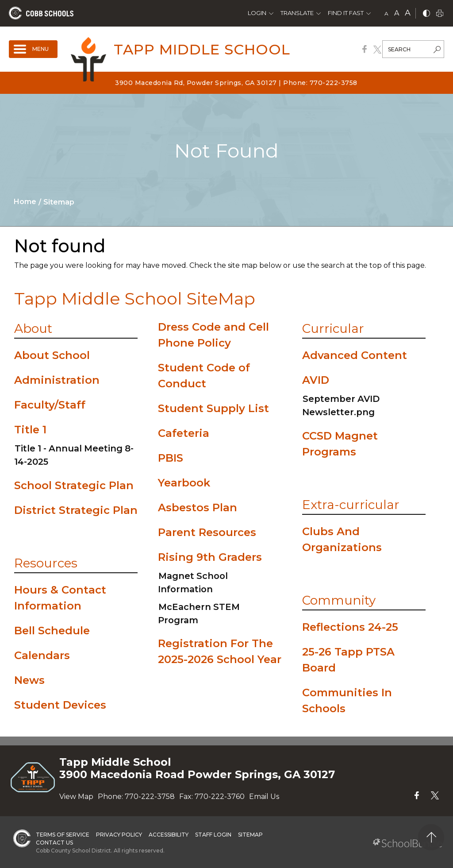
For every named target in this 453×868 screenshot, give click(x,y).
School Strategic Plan (74, 485)
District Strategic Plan (76, 510)
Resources (46, 563)
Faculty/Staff (50, 405)
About (33, 328)
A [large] (408, 13)
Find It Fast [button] (346, 13)
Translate (297, 13)
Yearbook (184, 483)
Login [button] (257, 13)
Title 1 (30, 430)
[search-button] (437, 50)
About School (52, 355)
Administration (57, 380)
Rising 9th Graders (210, 557)
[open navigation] (33, 49)
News (29, 680)
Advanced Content (355, 355)
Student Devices (60, 705)
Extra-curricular (351, 505)
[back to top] (431, 837)
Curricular (333, 328)
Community (339, 600)
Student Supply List (213, 408)
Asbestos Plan (198, 507)
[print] (440, 14)
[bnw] (426, 14)
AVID (316, 380)
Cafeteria (184, 433)
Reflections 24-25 (350, 627)
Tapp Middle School (202, 49)
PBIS (171, 458)
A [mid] (397, 13)
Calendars (42, 655)
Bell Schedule (52, 631)
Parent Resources (207, 532)
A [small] (386, 14)
